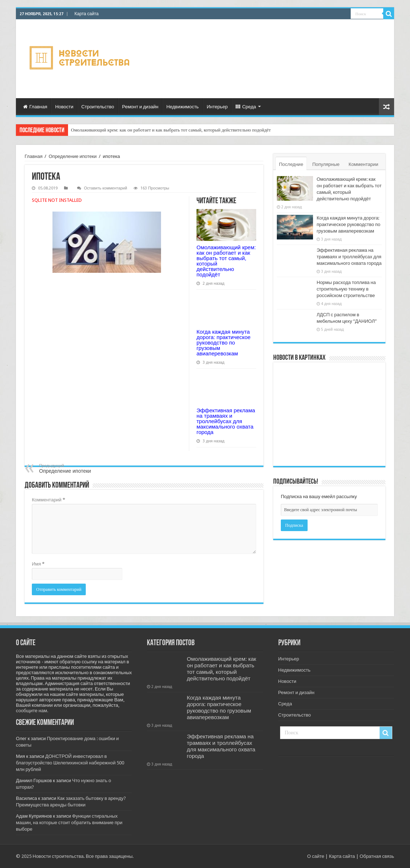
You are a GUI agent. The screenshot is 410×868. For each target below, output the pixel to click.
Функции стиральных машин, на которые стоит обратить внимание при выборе (69, 823)
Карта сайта (87, 14)
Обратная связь (377, 856)
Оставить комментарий (105, 188)
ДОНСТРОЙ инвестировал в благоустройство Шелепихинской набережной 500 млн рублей (70, 763)
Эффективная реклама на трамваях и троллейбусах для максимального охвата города (226, 421)
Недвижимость (183, 107)
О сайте (316, 856)
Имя (38, 564)
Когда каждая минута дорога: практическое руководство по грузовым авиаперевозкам (223, 343)
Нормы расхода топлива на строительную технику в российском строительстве (346, 289)
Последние (291, 164)
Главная (35, 107)
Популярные (326, 164)
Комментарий (48, 500)
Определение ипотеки (72, 156)
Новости (64, 107)
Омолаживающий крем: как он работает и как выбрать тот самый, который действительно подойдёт (171, 130)
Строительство (98, 107)
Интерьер (217, 107)
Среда (246, 107)
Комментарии (363, 164)
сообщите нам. (32, 711)
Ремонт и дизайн (140, 107)
